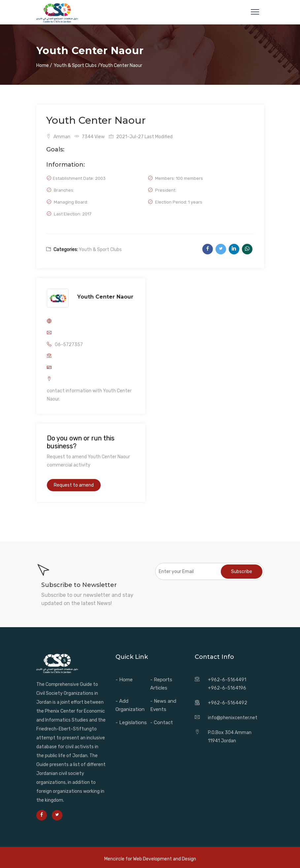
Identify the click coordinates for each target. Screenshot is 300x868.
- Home (124, 680)
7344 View (90, 137)
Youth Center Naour (105, 297)
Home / (44, 65)
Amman (58, 137)
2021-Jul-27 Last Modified (141, 137)
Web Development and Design (165, 859)
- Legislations (131, 723)
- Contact (162, 723)
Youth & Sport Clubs (100, 250)
